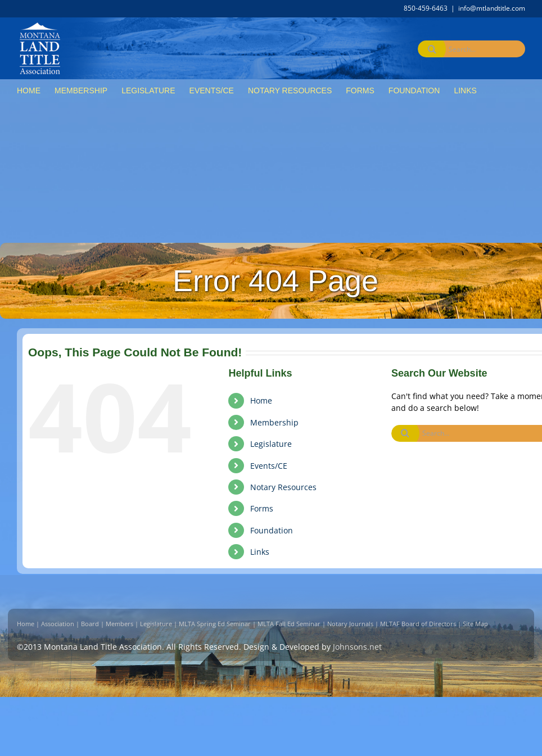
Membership (274, 422)
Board (90, 624)
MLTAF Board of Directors (418, 624)
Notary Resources (283, 487)
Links (260, 552)
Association (58, 624)
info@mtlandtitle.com (492, 8)
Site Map (475, 624)
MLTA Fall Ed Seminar (289, 624)
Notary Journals (350, 624)
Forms (262, 508)
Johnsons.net (357, 647)
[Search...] (474, 49)
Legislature (271, 444)
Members (119, 624)
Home (261, 400)
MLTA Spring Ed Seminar (215, 624)
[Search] (432, 49)
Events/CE (269, 466)
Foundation (272, 530)
